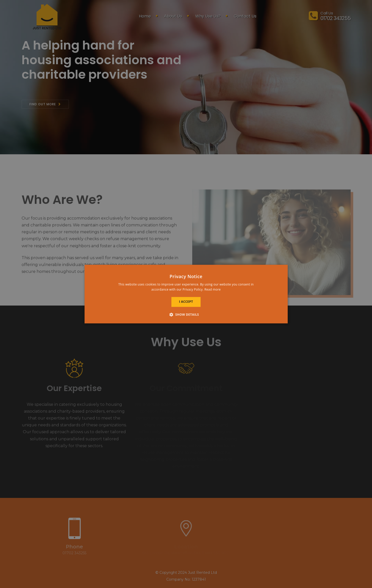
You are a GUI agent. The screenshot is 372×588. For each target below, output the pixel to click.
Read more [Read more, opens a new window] (213, 289)
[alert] (186, 294)
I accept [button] (186, 302)
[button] (186, 314)
